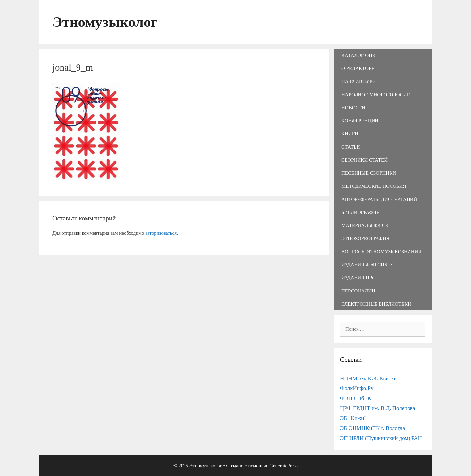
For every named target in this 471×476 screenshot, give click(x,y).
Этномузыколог (105, 22)
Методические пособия (374, 186)
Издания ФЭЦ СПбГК (367, 265)
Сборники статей (365, 160)
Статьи (351, 147)
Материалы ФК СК (365, 225)
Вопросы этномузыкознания (381, 252)
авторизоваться (161, 233)
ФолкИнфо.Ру (357, 388)
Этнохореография (365, 238)
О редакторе (358, 68)
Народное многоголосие (376, 95)
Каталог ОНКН (360, 55)
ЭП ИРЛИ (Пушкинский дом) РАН (381, 438)
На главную (358, 81)
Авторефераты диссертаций (379, 199)
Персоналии (358, 291)
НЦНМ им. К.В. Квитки (368, 378)
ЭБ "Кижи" (353, 418)
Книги (350, 134)
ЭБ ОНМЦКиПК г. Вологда (373, 428)
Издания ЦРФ (359, 278)
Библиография (361, 212)
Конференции (360, 121)
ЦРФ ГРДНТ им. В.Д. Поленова (378, 408)
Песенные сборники (369, 173)
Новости (353, 108)
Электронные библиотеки (376, 304)
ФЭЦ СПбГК (356, 398)
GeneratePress (284, 466)
